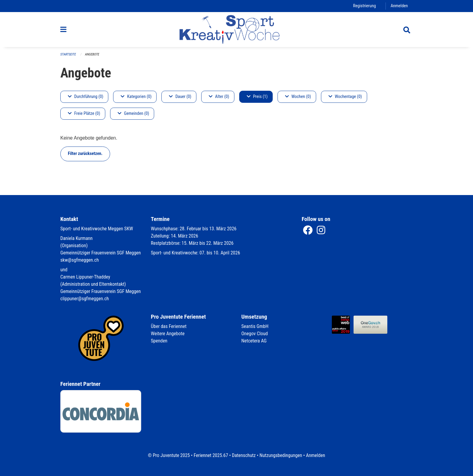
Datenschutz (244, 455)
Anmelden (399, 6)
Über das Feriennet (169, 326)
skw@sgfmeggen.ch (79, 260)
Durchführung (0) (86, 97)
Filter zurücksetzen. (85, 154)
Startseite (68, 54)
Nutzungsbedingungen (281, 455)
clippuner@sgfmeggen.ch (85, 299)
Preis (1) (257, 97)
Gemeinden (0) (133, 113)
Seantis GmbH (255, 326)
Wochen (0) (298, 97)
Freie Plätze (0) (84, 113)
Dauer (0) (180, 97)
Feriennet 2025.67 (211, 455)
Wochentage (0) (345, 97)
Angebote (92, 54)
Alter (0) (219, 97)
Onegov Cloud (255, 334)
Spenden (159, 341)
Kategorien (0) (136, 97)
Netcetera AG (254, 341)
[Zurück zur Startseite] (237, 30)
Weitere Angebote (168, 334)
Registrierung (365, 6)
